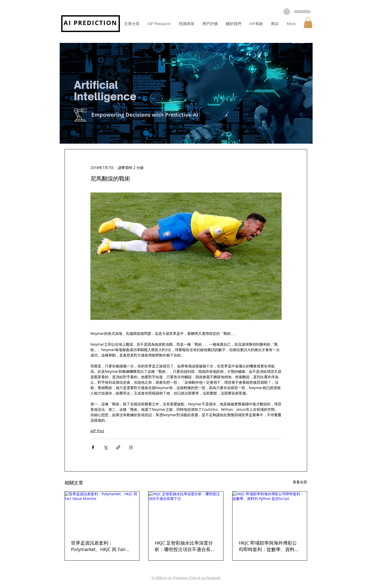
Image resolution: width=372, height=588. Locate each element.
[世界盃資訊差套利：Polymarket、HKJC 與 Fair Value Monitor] (102, 513)
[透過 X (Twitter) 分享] (106, 447)
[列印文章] (131, 447)
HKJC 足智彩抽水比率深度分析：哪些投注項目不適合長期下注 (185, 546)
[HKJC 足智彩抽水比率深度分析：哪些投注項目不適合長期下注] (186, 513)
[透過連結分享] (118, 447)
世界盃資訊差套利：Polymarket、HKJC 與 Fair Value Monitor (98, 546)
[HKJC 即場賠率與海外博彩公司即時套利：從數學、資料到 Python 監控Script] (270, 513)
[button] (308, 23)
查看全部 (300, 482)
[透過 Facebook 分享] (93, 447)
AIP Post (97, 431)
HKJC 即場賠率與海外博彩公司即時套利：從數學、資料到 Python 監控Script (269, 546)
